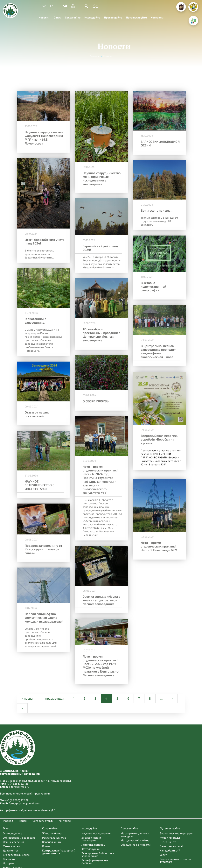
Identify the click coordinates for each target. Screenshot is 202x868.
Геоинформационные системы (95, 861)
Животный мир (52, 833)
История (8, 863)
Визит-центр (168, 842)
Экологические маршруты (177, 833)
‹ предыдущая (54, 698)
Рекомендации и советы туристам (175, 860)
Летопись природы (93, 845)
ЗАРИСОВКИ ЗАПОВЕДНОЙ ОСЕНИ (157, 143)
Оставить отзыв (43, 821)
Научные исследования (96, 833)
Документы (10, 850)
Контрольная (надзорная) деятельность (59, 852)
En (52, 6)
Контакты (157, 17)
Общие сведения (14, 842)
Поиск (23, 821)
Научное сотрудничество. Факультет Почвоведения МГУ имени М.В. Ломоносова (44, 137)
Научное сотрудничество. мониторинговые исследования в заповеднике (100, 177)
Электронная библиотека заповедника (98, 854)
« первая (28, 698)
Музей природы (170, 838)
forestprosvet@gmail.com (24, 803)
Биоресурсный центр (16, 855)
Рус (44, 6)
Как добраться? (170, 850)
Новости (44, 17)
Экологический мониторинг (91, 839)
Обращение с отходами (136, 845)
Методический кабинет (136, 840)
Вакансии (9, 859)
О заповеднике (13, 833)
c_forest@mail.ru (19, 787)
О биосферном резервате (19, 838)
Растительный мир (54, 838)
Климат (47, 846)
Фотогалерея (12, 846)
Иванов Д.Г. (48, 810)
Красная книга (52, 842)
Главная (94, 56)
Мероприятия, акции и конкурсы (135, 835)
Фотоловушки (91, 849)
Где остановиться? (172, 846)
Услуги (164, 855)
